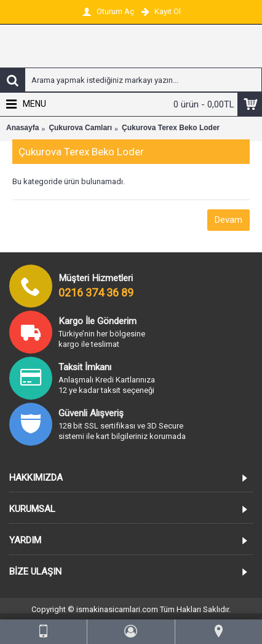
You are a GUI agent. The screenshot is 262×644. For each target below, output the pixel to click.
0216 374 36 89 (96, 293)
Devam (228, 220)
